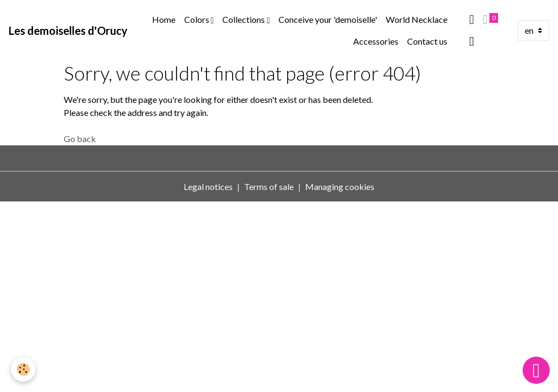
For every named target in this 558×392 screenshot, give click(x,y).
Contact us (427, 41)
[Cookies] (23, 369)
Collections (244, 19)
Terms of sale (269, 186)
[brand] (68, 30)
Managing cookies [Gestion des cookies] (340, 186)
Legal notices (208, 186)
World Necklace (417, 19)
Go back (80, 139)
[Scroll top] (536, 370)
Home (164, 19)
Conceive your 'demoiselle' (328, 19)
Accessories (376, 41)
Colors (198, 19)
